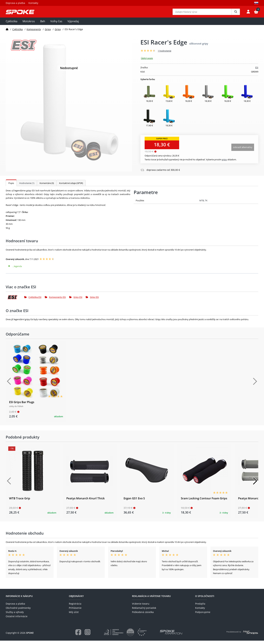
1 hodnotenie (164, 54)
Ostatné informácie (17, 620)
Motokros (29, 25)
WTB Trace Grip (20, 502)
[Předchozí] (9, 385)
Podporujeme (203, 616)
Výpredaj (73, 25)
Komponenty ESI (55, 301)
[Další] (255, 385)
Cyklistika (12, 25)
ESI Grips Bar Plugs (22, 406)
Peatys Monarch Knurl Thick (86, 502)
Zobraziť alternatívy (243, 151)
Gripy (48, 33)
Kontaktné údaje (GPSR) (71, 186)
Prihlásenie (75, 611)
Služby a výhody (15, 616)
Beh (43, 25)
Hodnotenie (27, 186)
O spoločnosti (205, 599)
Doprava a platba (15, 3)
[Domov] (7, 33)
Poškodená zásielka (143, 616)
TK (206, 204)
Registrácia (75, 607)
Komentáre (47, 186)
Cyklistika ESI (33, 301)
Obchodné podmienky (18, 611)
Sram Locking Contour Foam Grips (204, 502)
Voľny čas (56, 25)
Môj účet (74, 616)
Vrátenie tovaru (141, 607)
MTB (202, 204)
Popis (11, 186)
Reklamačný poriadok (144, 611)
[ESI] (15, 301)
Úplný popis (147, 62)
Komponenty (34, 33)
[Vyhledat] (236, 13)
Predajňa (200, 607)
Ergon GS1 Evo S (134, 502)
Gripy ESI (76, 301)
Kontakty (33, 3)
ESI (257, 71)
